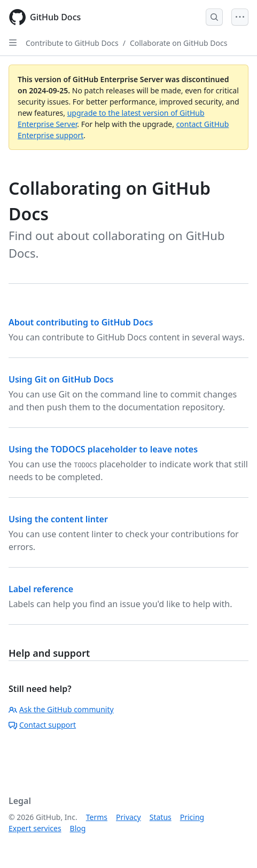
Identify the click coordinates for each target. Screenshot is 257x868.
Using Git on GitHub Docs (61, 379)
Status (161, 817)
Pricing (192, 817)
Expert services (35, 828)
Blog (78, 828)
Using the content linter (58, 519)
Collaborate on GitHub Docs (178, 43)
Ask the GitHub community (61, 709)
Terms (97, 817)
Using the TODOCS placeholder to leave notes (103, 449)
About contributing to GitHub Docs (81, 322)
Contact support (42, 725)
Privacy (128, 817)
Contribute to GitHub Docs (72, 43)
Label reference (41, 589)
